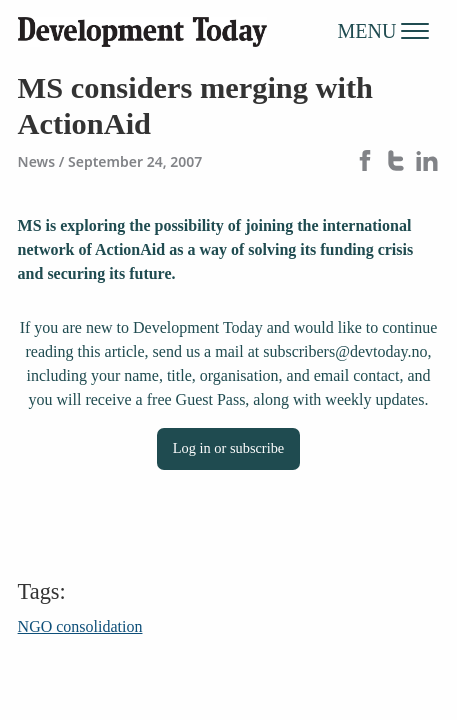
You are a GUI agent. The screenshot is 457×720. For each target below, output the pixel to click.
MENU (384, 30)
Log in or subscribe (229, 448)
